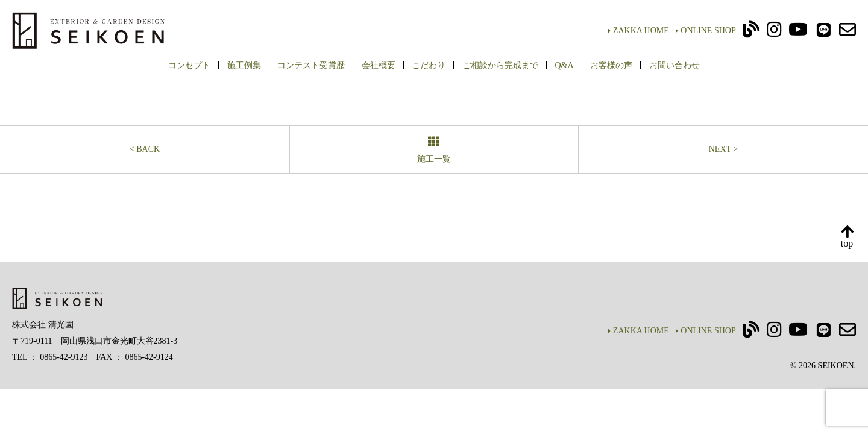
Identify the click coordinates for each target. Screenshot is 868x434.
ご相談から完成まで (500, 65)
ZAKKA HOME (639, 30)
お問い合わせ (675, 65)
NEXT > (723, 149)
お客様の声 (611, 65)
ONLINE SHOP (706, 30)
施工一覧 (434, 150)
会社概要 (379, 65)
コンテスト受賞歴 (311, 65)
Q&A (564, 65)
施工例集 (244, 65)
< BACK (145, 149)
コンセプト (189, 65)
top (847, 237)
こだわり (429, 65)
